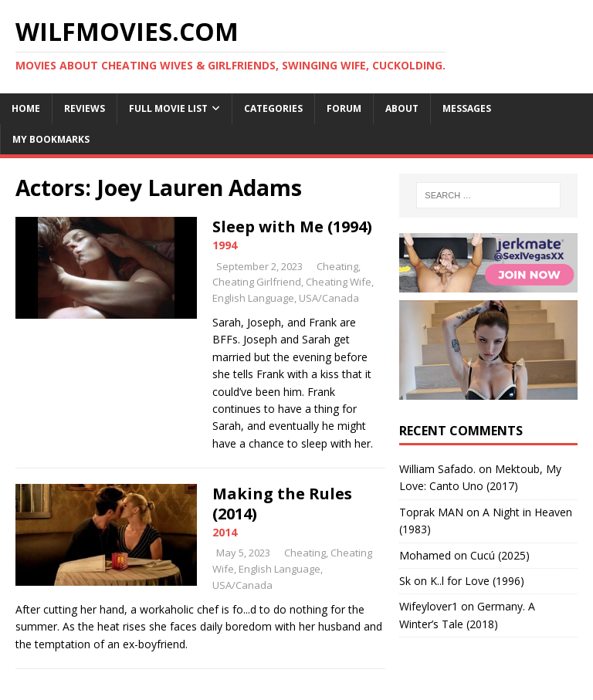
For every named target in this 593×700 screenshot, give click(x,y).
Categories (273, 108)
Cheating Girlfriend (257, 282)
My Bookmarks (51, 139)
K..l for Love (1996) (477, 581)
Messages (467, 108)
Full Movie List (168, 108)
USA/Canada (329, 298)
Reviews (85, 108)
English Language (253, 298)
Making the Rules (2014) (282, 504)
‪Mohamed (425, 555)
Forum (344, 108)
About (402, 108)
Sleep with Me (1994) (292, 227)
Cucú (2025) (500, 555)
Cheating (337, 266)
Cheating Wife (339, 282)
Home (26, 108)
